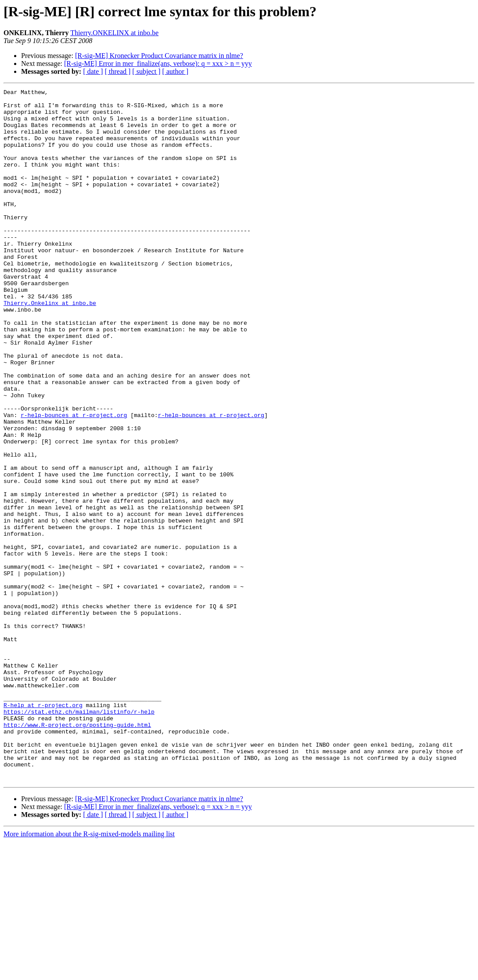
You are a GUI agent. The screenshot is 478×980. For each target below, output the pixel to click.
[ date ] (93, 71)
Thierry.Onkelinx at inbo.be (50, 346)
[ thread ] (118, 71)
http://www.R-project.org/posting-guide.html (77, 853)
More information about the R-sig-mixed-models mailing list (89, 972)
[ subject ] (146, 71)
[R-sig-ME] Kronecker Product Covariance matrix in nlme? (159, 56)
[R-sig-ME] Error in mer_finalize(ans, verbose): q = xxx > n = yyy (158, 64)
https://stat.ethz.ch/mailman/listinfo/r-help (79, 837)
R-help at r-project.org (43, 829)
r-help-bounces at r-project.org (74, 481)
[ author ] (175, 71)
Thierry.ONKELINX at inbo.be (115, 33)
